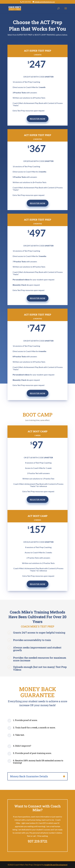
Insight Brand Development (56, 865)
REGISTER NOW (38, 119)
